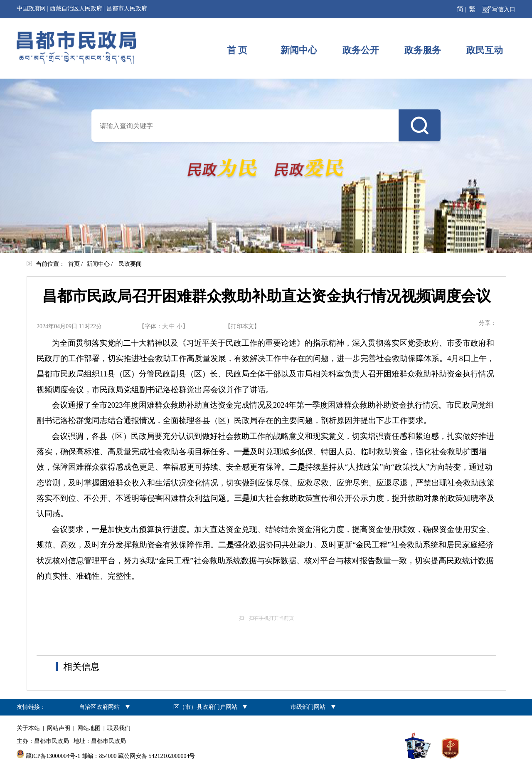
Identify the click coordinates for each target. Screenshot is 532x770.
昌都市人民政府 (127, 9)
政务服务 (423, 50)
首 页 (237, 50)
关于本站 (28, 728)
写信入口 (504, 9)
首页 (74, 264)
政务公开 (361, 50)
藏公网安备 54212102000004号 (157, 756)
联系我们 (119, 728)
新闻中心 (299, 50)
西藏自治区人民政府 (76, 9)
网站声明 (59, 728)
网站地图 (89, 728)
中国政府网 (31, 9)
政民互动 (485, 50)
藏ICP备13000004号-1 (53, 756)
